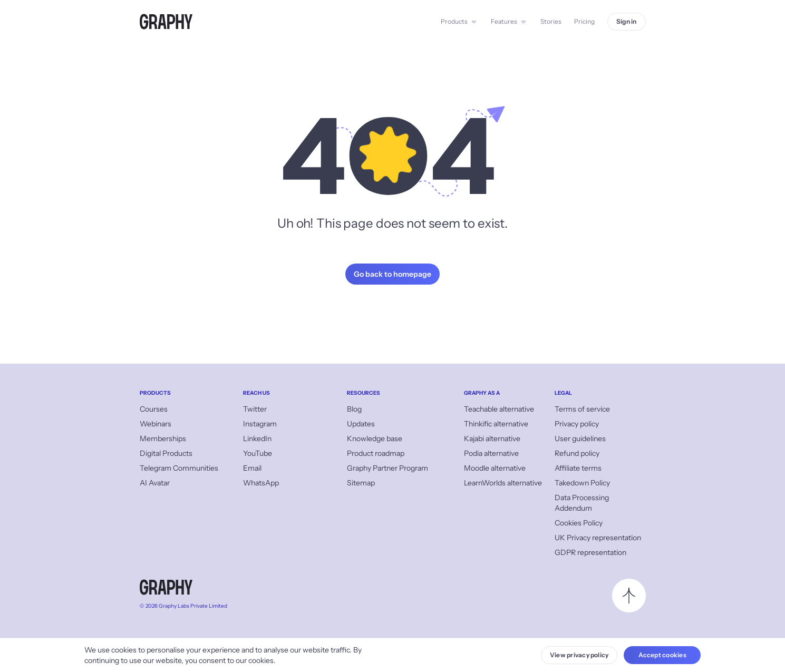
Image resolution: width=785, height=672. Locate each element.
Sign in (627, 21)
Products (454, 21)
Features (504, 21)
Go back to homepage (392, 274)
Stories (551, 21)
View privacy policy (579, 655)
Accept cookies (662, 655)
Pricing (584, 21)
